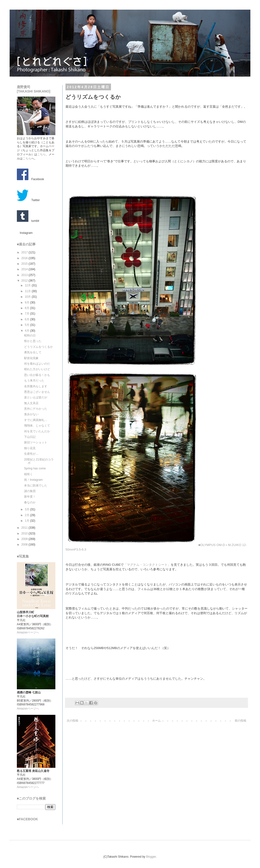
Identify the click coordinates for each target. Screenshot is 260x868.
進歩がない (31, 414)
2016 (25, 258)
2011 (25, 528)
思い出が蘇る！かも (37, 375)
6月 (27, 319)
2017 (25, 252)
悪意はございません (37, 392)
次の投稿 (72, 721)
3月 (27, 509)
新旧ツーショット (36, 442)
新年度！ (30, 497)
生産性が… (31, 454)
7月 (27, 314)
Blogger (151, 857)
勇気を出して (33, 352)
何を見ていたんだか (37, 431)
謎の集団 (30, 491)
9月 (27, 302)
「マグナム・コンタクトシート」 (147, 565)
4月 (27, 331)
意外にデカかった (36, 409)
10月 (28, 297)
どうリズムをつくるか (39, 347)
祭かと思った (33, 341)
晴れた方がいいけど (37, 369)
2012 (25, 281)
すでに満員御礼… (36, 420)
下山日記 (30, 437)
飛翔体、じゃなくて (37, 426)
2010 (25, 533)
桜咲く (28, 474)
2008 (25, 545)
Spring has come (35, 468)
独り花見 (30, 448)
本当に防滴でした (36, 486)
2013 (25, 275)
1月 (27, 521)
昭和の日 (30, 335)
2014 (25, 269)
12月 (28, 285)
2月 (27, 515)
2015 (25, 264)
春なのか (30, 502)
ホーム (156, 721)
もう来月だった (34, 381)
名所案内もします (36, 386)
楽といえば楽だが (36, 397)
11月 (28, 291)
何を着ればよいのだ (37, 364)
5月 (27, 325)
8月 (27, 308)
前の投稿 (240, 721)
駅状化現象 (31, 358)
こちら (41, 154)
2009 (25, 539)
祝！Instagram (33, 480)
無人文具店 (31, 403)
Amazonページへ (28, 632)
